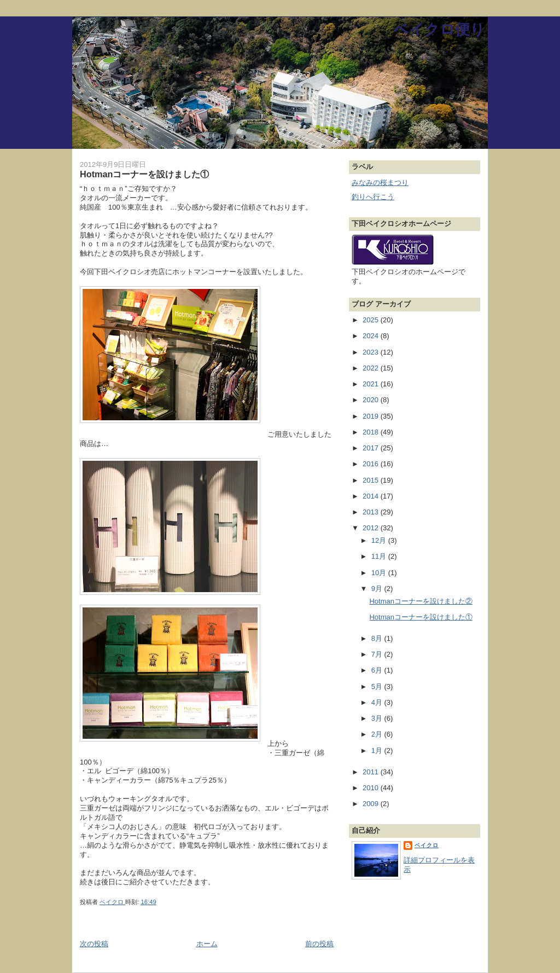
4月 (378, 702)
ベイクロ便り (439, 29)
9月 (378, 589)
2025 (372, 320)
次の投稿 (94, 944)
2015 (372, 480)
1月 (378, 751)
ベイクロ (427, 845)
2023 (372, 352)
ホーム (207, 944)
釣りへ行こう (373, 197)
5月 (378, 687)
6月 (378, 670)
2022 (372, 368)
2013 (372, 512)
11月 (380, 556)
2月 (378, 734)
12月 (380, 540)
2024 (372, 336)
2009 (372, 804)
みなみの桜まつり (380, 183)
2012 (372, 528)
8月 (378, 638)
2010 (372, 788)
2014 (372, 496)
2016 (372, 464)
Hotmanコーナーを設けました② (421, 601)
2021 (372, 384)
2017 (372, 448)
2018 (372, 432)
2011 (372, 772)
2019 (372, 416)
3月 (378, 718)
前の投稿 (319, 944)
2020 (372, 400)
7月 (378, 654)
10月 (380, 573)
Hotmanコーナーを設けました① (421, 617)
